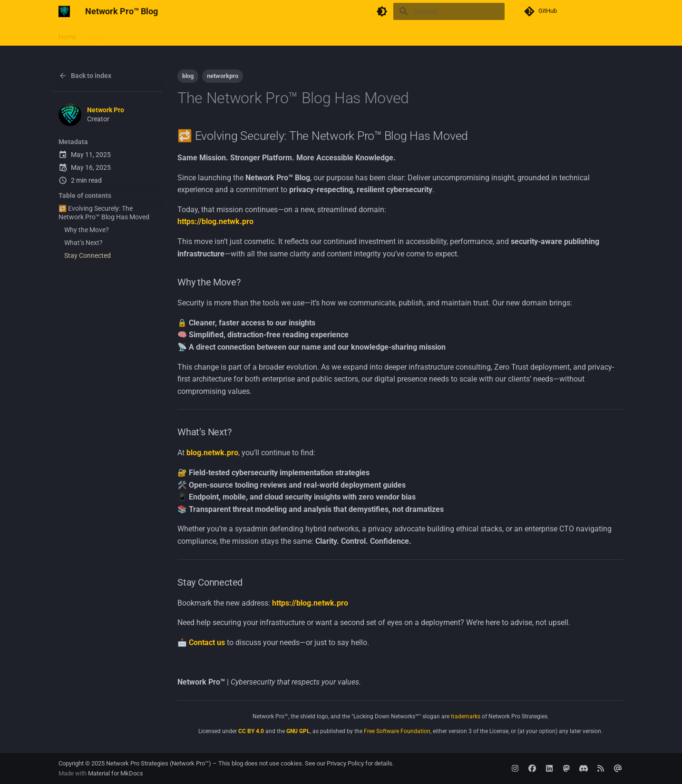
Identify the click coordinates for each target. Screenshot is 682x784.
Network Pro (106, 110)
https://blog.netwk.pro (215, 221)
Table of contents (85, 196)
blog (188, 76)
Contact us (207, 642)
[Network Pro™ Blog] (64, 11)
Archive (231, 35)
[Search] (449, 11)
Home (67, 35)
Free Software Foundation (397, 731)
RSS (202, 35)
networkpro (223, 76)
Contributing (166, 35)
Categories (269, 35)
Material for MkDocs (116, 773)
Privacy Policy (345, 763)
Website (125, 35)
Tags (95, 35)
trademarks (466, 716)
